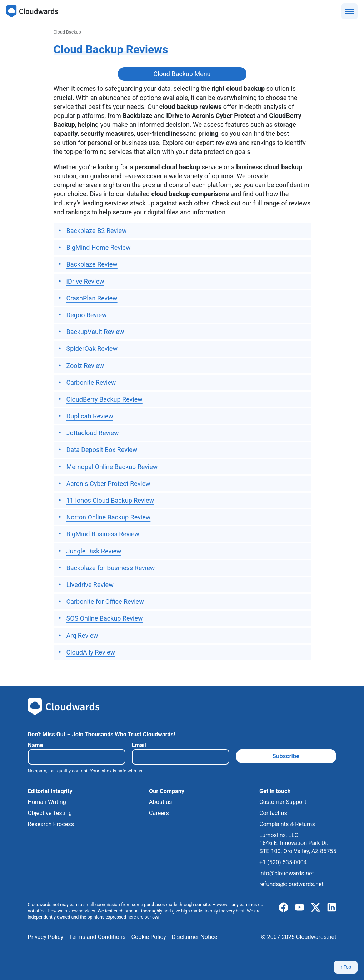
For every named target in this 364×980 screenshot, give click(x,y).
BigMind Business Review (103, 534)
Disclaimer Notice (195, 937)
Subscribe (286, 756)
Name (36, 745)
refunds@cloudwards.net (291, 884)
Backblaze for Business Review (111, 568)
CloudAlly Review (91, 652)
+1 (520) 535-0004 (283, 862)
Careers (159, 813)
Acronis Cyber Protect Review (108, 484)
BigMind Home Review (99, 247)
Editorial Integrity (50, 791)
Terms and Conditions (97, 937)
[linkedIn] (332, 908)
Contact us (273, 813)
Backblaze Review (92, 264)
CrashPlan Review (92, 298)
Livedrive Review (90, 585)
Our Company (167, 791)
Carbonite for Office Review (105, 601)
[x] (316, 908)
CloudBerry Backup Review (104, 399)
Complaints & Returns (287, 824)
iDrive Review (85, 281)
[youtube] (300, 908)
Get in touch (275, 791)
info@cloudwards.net (287, 873)
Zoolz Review (85, 366)
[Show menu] (350, 11)
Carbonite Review (91, 382)
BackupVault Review (95, 332)
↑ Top (346, 967)
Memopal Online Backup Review (112, 467)
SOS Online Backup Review (105, 618)
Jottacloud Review (93, 433)
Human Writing (47, 802)
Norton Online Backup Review (109, 517)
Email (139, 745)
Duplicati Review (90, 416)
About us (160, 802)
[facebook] (283, 908)
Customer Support (283, 802)
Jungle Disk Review (94, 551)
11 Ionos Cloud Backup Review (110, 500)
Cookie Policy (148, 937)
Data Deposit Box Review (102, 450)
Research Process (51, 824)
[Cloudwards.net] (32, 11)
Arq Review (82, 635)
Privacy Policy (46, 937)
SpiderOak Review (92, 349)
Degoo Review (87, 315)
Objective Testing (50, 813)
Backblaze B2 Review (97, 231)
